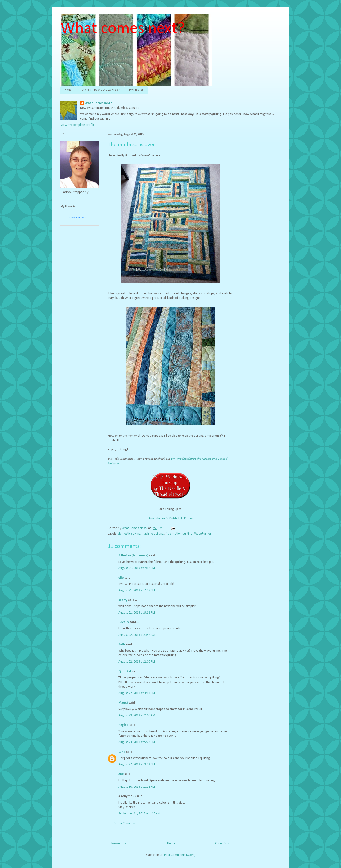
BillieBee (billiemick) (133, 556)
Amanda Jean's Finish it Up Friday (170, 519)
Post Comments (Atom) (180, 855)
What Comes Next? (98, 103)
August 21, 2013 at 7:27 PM (137, 590)
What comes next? (123, 29)
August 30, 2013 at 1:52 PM (137, 787)
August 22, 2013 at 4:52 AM (137, 635)
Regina (123, 725)
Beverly (124, 622)
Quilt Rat (125, 671)
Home (68, 90)
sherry (123, 600)
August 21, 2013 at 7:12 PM (137, 568)
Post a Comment (125, 823)
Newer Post (119, 843)
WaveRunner (203, 534)
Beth (122, 644)
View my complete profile (78, 125)
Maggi (123, 703)
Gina (122, 752)
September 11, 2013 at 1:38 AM (139, 814)
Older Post (222, 843)
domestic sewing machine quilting (141, 534)
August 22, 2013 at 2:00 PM (137, 662)
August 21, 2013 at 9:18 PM (137, 613)
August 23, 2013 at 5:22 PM (137, 742)
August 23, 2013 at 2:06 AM (137, 716)
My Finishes (136, 90)
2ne (121, 774)
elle (121, 578)
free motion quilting (179, 534)
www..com (78, 218)
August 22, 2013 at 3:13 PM (137, 693)
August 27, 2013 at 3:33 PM (137, 765)
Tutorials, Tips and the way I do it (100, 90)
